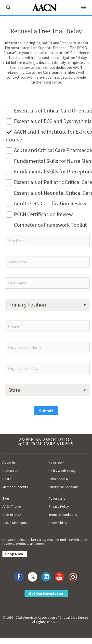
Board (7, 479)
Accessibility (58, 523)
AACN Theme (12, 506)
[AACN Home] (46, 8)
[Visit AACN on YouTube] (59, 577)
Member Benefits (15, 487)
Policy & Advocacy (62, 471)
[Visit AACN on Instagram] (73, 577)
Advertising (57, 498)
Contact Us (10, 471)
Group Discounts (15, 523)
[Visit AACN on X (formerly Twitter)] (33, 577)
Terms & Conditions (63, 515)
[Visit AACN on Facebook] (19, 577)
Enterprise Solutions (64, 487)
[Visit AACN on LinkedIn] (46, 577)
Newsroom (57, 462)
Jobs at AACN (58, 479)
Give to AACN (12, 515)
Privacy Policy (59, 506)
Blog (6, 498)
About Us (9, 462)
